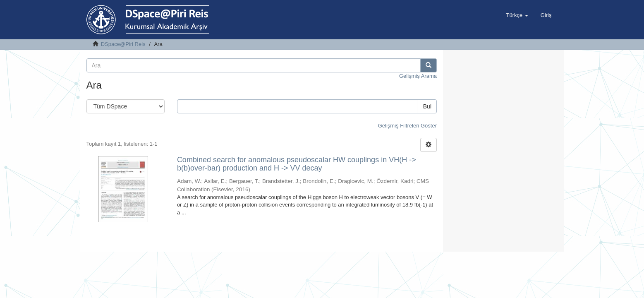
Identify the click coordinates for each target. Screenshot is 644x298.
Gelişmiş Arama (418, 76)
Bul (427, 106)
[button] (517, 15)
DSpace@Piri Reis (123, 44)
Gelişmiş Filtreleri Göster (407, 126)
